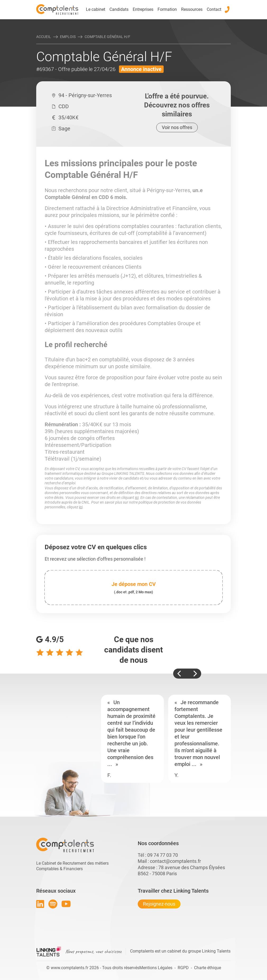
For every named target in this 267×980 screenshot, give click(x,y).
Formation (167, 9)
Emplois (68, 37)
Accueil (44, 37)
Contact (214, 9)
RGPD (183, 968)
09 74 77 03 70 (163, 855)
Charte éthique (208, 968)
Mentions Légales (156, 968)
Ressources (192, 9)
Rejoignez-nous (159, 904)
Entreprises (143, 9)
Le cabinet (96, 9)
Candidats (119, 9)
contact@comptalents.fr (175, 861)
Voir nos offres (177, 127)
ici (137, 498)
